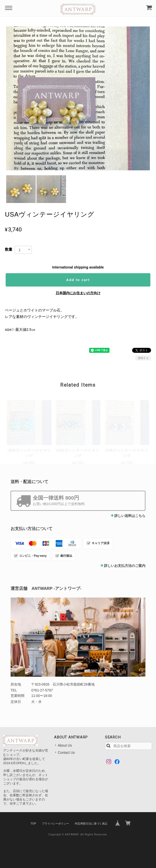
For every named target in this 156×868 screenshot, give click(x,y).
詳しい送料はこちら (130, 516)
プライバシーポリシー (55, 823)
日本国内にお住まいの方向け (78, 293)
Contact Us (66, 753)
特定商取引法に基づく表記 (91, 823)
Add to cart (78, 280)
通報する (143, 358)
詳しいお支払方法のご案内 (125, 566)
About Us (65, 745)
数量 (9, 249)
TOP (33, 823)
